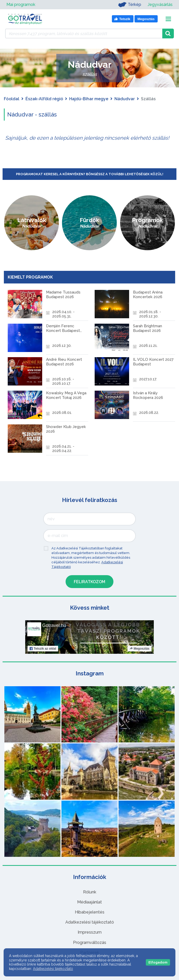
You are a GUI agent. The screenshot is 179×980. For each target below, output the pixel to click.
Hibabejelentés (90, 900)
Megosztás (140, 636)
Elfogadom (158, 962)
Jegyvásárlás (160, 5)
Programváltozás (90, 930)
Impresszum (90, 920)
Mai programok (21, 5)
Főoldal (12, 99)
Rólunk (90, 880)
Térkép (128, 5)
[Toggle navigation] (168, 19)
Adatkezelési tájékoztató (90, 910)
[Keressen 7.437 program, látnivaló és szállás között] (84, 33)
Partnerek (90, 940)
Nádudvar (125, 99)
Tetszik (43, 636)
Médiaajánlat (89, 890)
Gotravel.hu (54, 613)
